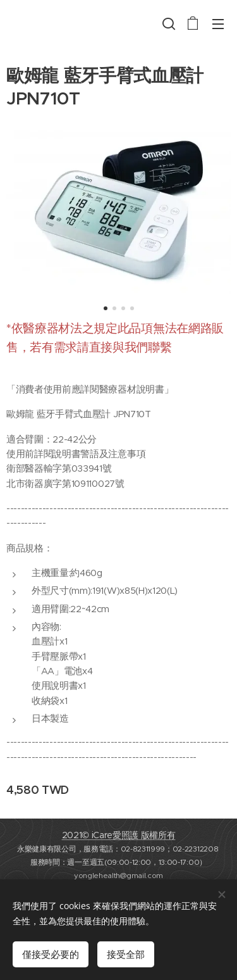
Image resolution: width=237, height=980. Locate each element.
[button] (167, 23)
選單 (218, 24)
